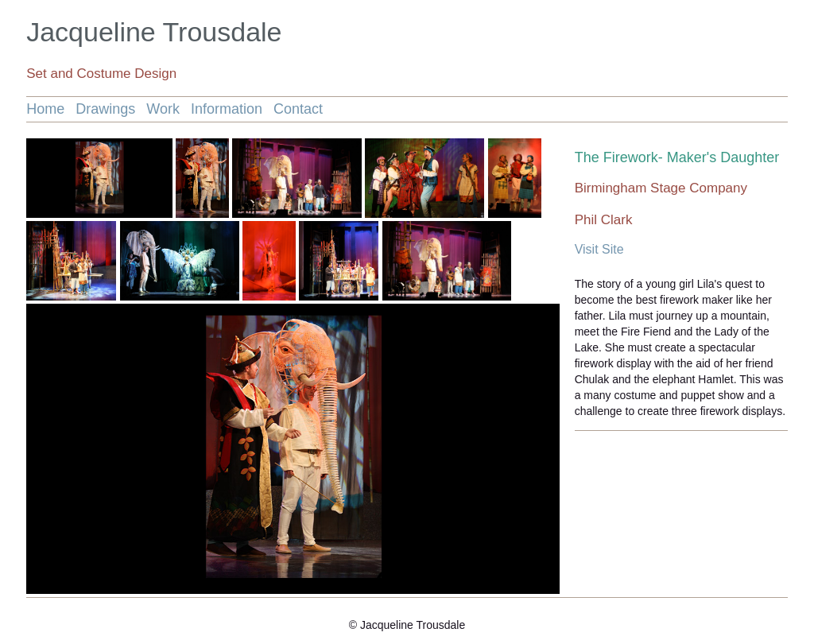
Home (45, 109)
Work (163, 109)
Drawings (105, 109)
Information (227, 109)
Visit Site (599, 249)
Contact (298, 109)
